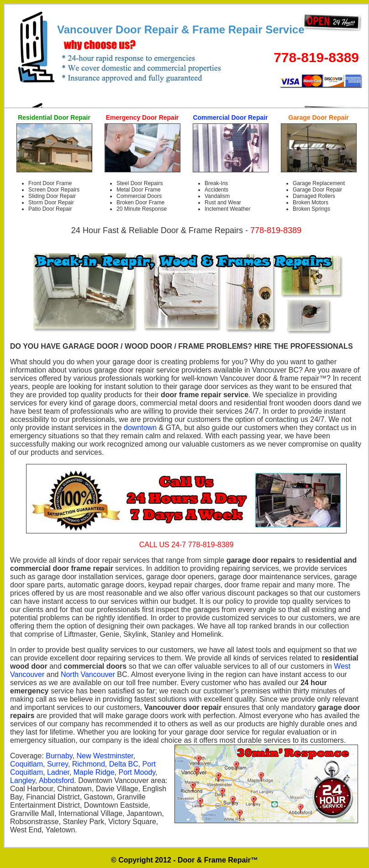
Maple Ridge (94, 772)
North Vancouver (88, 674)
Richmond (89, 764)
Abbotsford (56, 780)
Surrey (58, 764)
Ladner (58, 772)
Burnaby (59, 756)
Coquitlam (26, 764)
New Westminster (105, 756)
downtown (140, 428)
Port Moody (137, 772)
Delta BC (124, 764)
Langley (23, 780)
